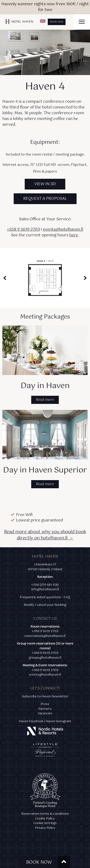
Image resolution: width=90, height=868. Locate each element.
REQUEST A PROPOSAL (45, 199)
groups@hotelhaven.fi (45, 658)
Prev (5, 278)
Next (85, 278)
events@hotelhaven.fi (63, 230)
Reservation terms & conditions (45, 814)
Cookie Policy (45, 819)
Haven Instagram (58, 721)
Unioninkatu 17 (45, 564)
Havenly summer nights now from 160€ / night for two (45, 7)
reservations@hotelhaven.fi (45, 636)
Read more (45, 400)
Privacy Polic (44, 828)
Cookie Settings (45, 823)
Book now (57, 22)
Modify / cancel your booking (45, 605)
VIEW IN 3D (45, 184)
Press (45, 704)
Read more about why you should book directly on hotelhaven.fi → (45, 535)
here (74, 235)
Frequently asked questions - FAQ (45, 597)
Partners (45, 709)
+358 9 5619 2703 (23, 230)
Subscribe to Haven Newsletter (45, 696)
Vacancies (45, 713)
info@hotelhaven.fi (45, 589)
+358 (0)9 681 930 (45, 585)
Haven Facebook (31, 721)
